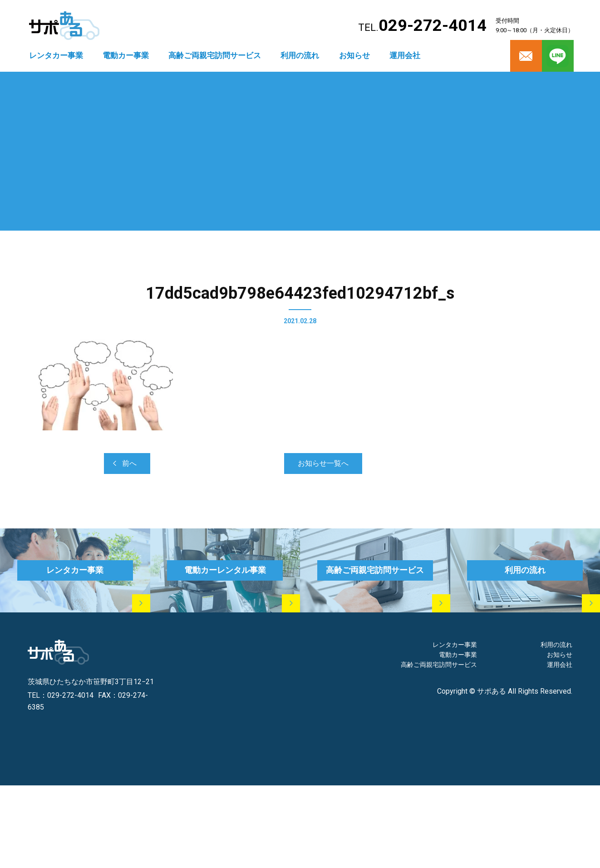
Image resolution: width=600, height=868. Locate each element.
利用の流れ (300, 55)
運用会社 (405, 55)
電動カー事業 (126, 55)
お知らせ (354, 55)
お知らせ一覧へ (323, 463)
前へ (129, 463)
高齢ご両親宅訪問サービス (215, 55)
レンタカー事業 (56, 55)
